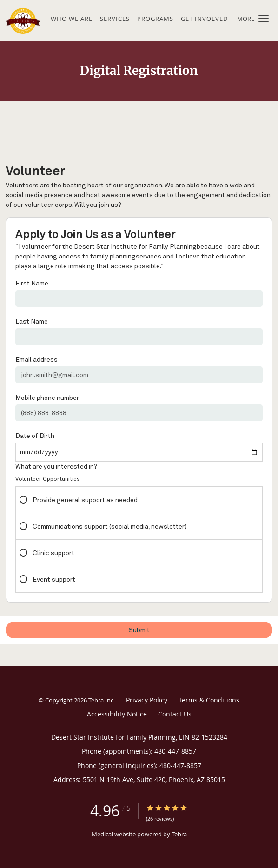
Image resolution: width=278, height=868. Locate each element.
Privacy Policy (147, 700)
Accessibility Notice (117, 714)
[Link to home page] (26, 20)
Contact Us (175, 714)
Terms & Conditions (209, 700)
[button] (264, 19)
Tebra (179, 834)
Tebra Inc (101, 700)
